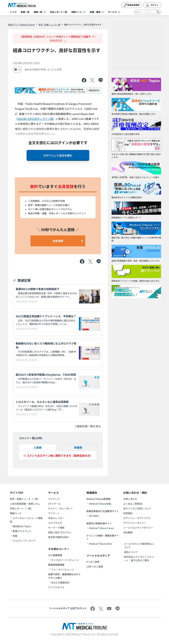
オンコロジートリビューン (65, 560)
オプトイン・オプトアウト (137, 518)
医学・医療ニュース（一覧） (25, 499)
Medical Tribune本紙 (100, 504)
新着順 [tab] (78, 447)
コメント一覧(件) (31, 438)
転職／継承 (95, 12)
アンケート (54, 513)
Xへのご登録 (93, 562)
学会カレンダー (56, 518)
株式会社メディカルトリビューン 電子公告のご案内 (139, 558)
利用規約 (128, 513)
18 (17, 69)
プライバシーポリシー (135, 523)
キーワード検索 (56, 528)
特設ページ (77, 12)
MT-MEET (94, 516)
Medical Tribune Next (101, 544)
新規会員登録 (132, 5)
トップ (13, 12)
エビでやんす (55, 523)
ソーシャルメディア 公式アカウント (68, 608)
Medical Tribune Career (102, 528)
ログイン (152, 5)
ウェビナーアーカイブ (24, 541)
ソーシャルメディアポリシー (138, 528)
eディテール (55, 504)
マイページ (54, 499)
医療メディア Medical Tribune (21, 24)
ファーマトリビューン (62, 569)
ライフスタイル (56, 587)
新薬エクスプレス (22, 531)
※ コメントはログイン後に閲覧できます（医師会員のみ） (58, 456)
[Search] (147, 12)
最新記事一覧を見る (88, 426)
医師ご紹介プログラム (60, 532)
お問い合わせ (130, 499)
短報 (15, 536)
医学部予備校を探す (59, 537)
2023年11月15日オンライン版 (35, 119)
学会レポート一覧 (59, 12)
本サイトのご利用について (137, 508)
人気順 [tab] (37, 447)
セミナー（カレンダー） (61, 508)
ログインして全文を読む (58, 155)
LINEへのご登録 (95, 566)
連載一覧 (38, 12)
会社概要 (128, 532)
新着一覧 (25, 12)
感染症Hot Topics (22, 526)
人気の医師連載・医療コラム (25, 504)
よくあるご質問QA (133, 504)
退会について (131, 552)
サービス (112, 12)
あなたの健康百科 (60, 582)
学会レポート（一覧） (21, 508)
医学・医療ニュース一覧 (49, 24)
